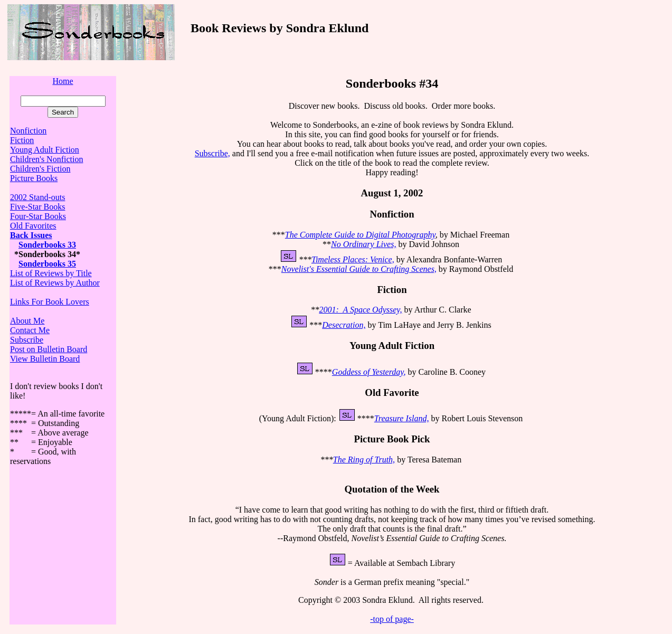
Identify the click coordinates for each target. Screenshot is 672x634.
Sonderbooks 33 (47, 245)
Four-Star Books (38, 216)
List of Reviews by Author (55, 283)
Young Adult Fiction (45, 150)
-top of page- (392, 619)
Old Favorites (33, 226)
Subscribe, (212, 153)
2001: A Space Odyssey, (360, 310)
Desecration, (344, 325)
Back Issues (31, 235)
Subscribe (27, 340)
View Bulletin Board (45, 359)
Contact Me (30, 330)
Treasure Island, (402, 418)
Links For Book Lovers (50, 302)
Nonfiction (28, 131)
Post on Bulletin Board (49, 349)
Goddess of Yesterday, (369, 372)
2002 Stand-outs (37, 197)
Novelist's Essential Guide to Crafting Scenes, (359, 269)
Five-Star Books (37, 207)
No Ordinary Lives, (363, 244)
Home (63, 81)
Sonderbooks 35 (47, 264)
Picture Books (34, 178)
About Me (27, 321)
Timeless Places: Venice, (353, 259)
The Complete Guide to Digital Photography (360, 235)
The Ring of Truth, (364, 460)
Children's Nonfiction (46, 159)
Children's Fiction (40, 169)
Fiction (22, 140)
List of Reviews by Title (51, 273)
